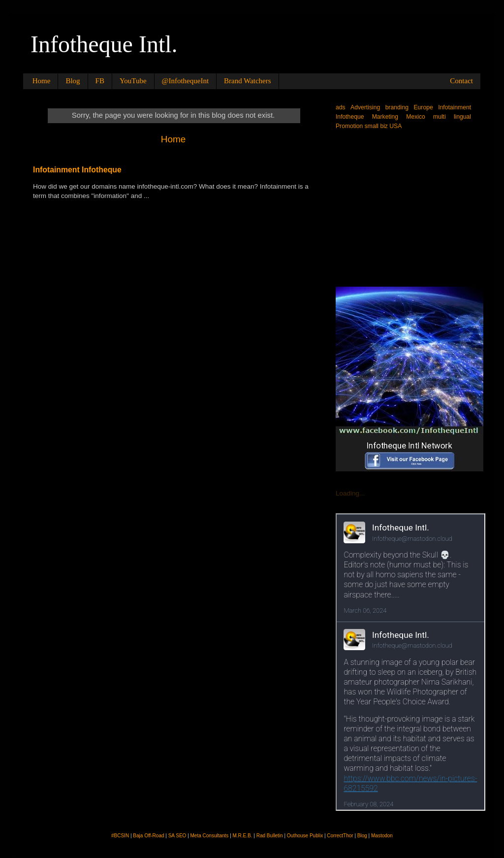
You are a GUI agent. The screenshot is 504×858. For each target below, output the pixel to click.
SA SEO (177, 836)
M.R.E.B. (243, 836)
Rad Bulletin (270, 836)
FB (100, 81)
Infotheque (350, 117)
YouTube (133, 81)
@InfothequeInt (185, 81)
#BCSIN (120, 836)
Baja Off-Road (148, 836)
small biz (376, 126)
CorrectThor (340, 836)
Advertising (365, 107)
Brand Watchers (248, 81)
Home (42, 81)
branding (397, 107)
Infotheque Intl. (104, 44)
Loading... (350, 493)
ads (341, 107)
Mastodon (382, 836)
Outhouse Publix (305, 836)
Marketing (385, 117)
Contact (461, 81)
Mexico (415, 117)
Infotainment (455, 107)
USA (395, 126)
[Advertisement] (409, 207)
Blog (73, 81)
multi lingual (452, 117)
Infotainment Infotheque (77, 170)
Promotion (349, 126)
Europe (424, 107)
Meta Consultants (210, 836)
